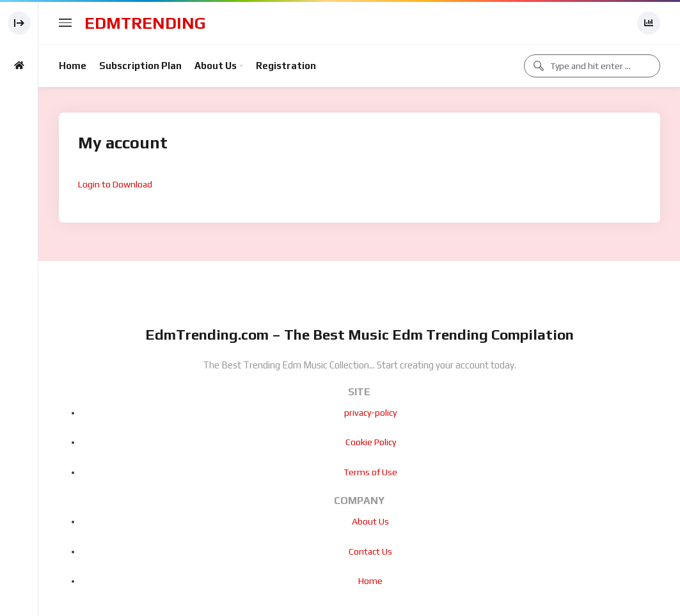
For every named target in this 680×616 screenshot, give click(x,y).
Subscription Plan (140, 66)
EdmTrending (145, 23)
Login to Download (115, 184)
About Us (216, 66)
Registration (286, 66)
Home (73, 66)
